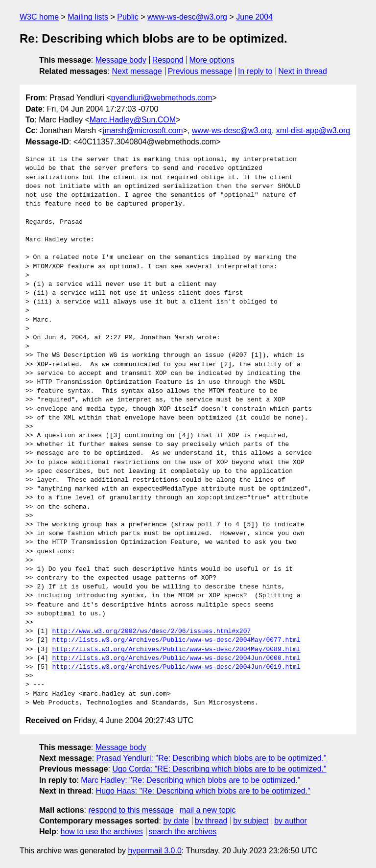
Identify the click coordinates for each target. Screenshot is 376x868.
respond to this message (131, 810)
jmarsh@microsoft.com (143, 130)
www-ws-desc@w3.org (187, 17)
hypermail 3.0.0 (154, 851)
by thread (211, 821)
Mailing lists (88, 17)
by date (176, 821)
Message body (121, 60)
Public (128, 17)
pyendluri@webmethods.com (162, 98)
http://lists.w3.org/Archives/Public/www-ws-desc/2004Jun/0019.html (176, 667)
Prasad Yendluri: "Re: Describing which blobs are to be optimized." (211, 758)
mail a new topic (208, 810)
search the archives (183, 832)
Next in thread (303, 71)
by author (291, 821)
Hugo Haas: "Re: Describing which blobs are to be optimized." (203, 791)
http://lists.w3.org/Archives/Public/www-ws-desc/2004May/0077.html (176, 640)
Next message (137, 71)
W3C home (39, 17)
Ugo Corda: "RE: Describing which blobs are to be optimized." (219, 769)
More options (212, 60)
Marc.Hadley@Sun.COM (133, 120)
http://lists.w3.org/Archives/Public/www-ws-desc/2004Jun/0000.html (176, 658)
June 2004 (254, 17)
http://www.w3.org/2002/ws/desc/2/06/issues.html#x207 (152, 632)
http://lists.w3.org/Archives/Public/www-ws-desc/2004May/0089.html (176, 650)
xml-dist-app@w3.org (313, 130)
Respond (168, 60)
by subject (251, 821)
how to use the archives (102, 832)
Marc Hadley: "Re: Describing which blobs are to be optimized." (190, 780)
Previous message (200, 71)
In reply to (255, 71)
